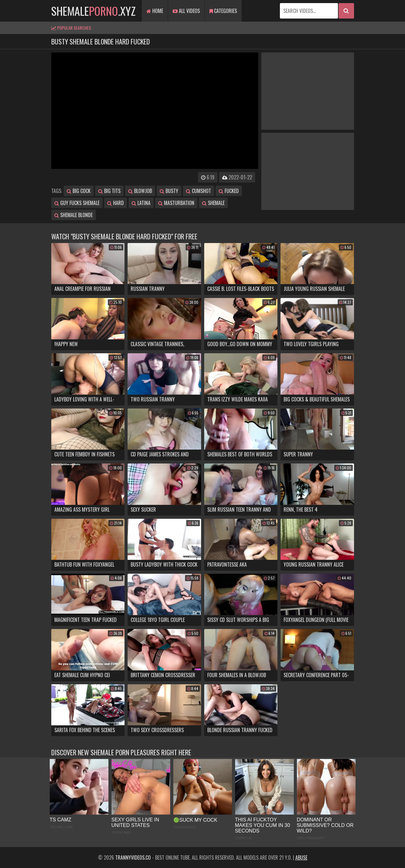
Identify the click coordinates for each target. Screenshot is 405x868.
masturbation (176, 203)
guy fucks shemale (77, 203)
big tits (109, 191)
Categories (223, 11)
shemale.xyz (93, 11)
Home (155, 11)
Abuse (301, 858)
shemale (213, 203)
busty (169, 191)
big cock (79, 191)
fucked (229, 191)
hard (116, 203)
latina (141, 203)
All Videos (186, 11)
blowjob (140, 191)
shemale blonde (74, 215)
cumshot (198, 191)
